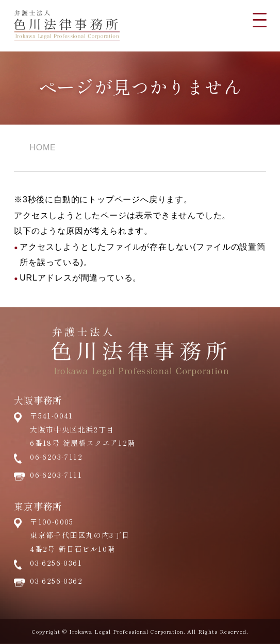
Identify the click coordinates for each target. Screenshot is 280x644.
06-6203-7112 (56, 457)
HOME (43, 147)
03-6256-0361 (56, 563)
